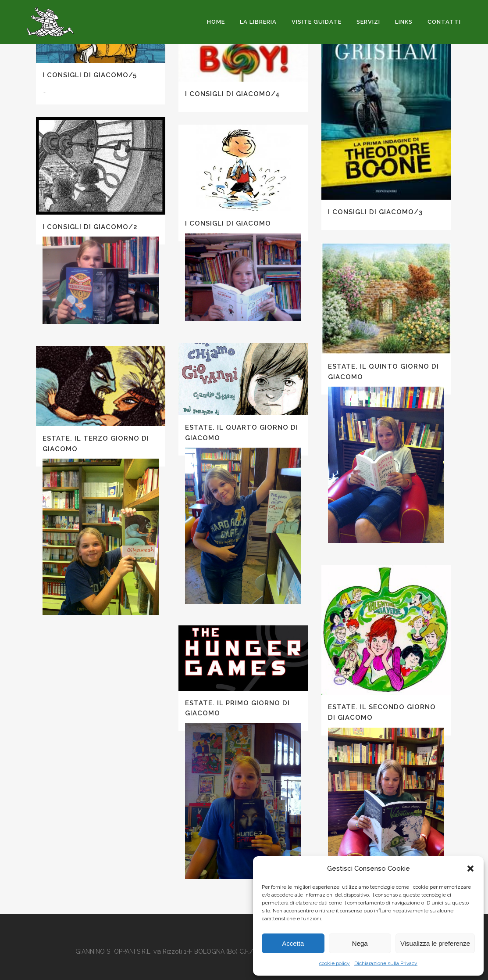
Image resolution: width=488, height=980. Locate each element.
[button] (470, 869)
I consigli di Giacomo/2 (90, 227)
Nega (360, 943)
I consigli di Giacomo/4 (233, 94)
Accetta (293, 943)
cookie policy (335, 963)
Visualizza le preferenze (435, 943)
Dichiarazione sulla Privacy (386, 963)
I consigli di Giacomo (228, 223)
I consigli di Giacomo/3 (375, 212)
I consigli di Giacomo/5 (90, 75)
